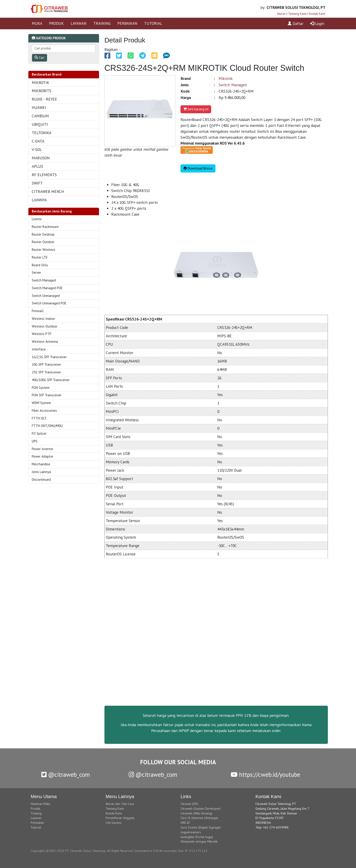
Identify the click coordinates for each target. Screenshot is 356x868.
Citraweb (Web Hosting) (196, 813)
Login (317, 23)
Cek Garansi (114, 823)
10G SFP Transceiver (46, 364)
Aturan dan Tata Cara (120, 804)
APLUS (37, 166)
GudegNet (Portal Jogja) (197, 837)
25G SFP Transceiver (46, 372)
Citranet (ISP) (189, 804)
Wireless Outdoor (45, 326)
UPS (35, 441)
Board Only (40, 265)
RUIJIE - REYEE (44, 99)
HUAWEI (39, 107)
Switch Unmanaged (46, 296)
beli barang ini (196, 109)
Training (36, 813)
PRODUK (56, 23)
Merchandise (41, 464)
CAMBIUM (40, 116)
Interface (39, 349)
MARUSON (41, 158)
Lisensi (37, 219)
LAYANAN (79, 23)
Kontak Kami (317, 14)
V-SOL (37, 149)
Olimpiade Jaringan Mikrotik (199, 841)
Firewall (38, 311)
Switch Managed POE (47, 288)
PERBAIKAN (127, 23)
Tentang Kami (297, 14)
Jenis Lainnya (41, 472)
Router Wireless (43, 250)
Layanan (36, 818)
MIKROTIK (41, 83)
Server (36, 272)
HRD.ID (185, 823)
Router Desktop (43, 234)
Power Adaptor (43, 456)
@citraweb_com (66, 774)
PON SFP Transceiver (47, 395)
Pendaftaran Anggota (120, 818)
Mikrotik (226, 78)
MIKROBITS (42, 91)
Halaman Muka (40, 804)
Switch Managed (44, 280)
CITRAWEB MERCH (48, 191)
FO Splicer (39, 433)
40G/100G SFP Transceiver (51, 380)
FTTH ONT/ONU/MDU (47, 426)
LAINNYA (39, 200)
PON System (41, 388)
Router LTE (40, 257)
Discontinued (41, 480)
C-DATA (38, 141)
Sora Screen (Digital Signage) (201, 827)
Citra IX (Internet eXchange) (199, 818)
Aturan (281, 14)
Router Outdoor (43, 242)
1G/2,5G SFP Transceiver (49, 357)
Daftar (295, 23)
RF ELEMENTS (44, 175)
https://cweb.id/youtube (265, 774)
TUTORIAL (153, 23)
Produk (35, 809)
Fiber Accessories (44, 411)
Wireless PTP (42, 334)
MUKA (37, 23)
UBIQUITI (40, 124)
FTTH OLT (39, 418)
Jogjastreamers (191, 832)
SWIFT (37, 183)
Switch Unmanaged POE (49, 303)
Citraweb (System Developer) (201, 809)
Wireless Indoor (43, 319)
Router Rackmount (45, 227)
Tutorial (36, 827)
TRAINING (102, 23)
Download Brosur (198, 168)
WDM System (41, 403)
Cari (39, 58)
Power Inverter (43, 449)
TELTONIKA (42, 133)
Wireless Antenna (45, 342)
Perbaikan (37, 823)
